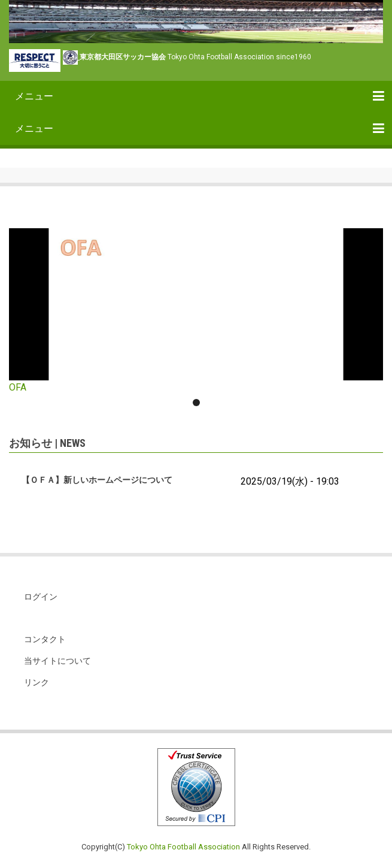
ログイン (41, 597)
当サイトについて (57, 661)
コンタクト (45, 639)
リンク (37, 682)
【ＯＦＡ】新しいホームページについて (97, 480)
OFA (18, 387)
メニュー (34, 96)
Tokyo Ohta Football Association (183, 847)
